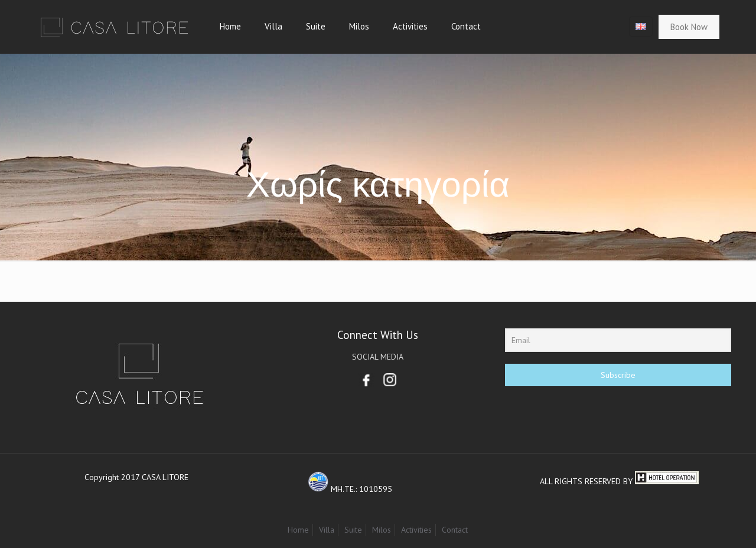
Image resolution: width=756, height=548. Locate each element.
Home (298, 530)
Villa (327, 530)
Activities (416, 530)
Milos (382, 530)
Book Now (689, 27)
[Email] (618, 340)
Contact (455, 530)
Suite (353, 530)
